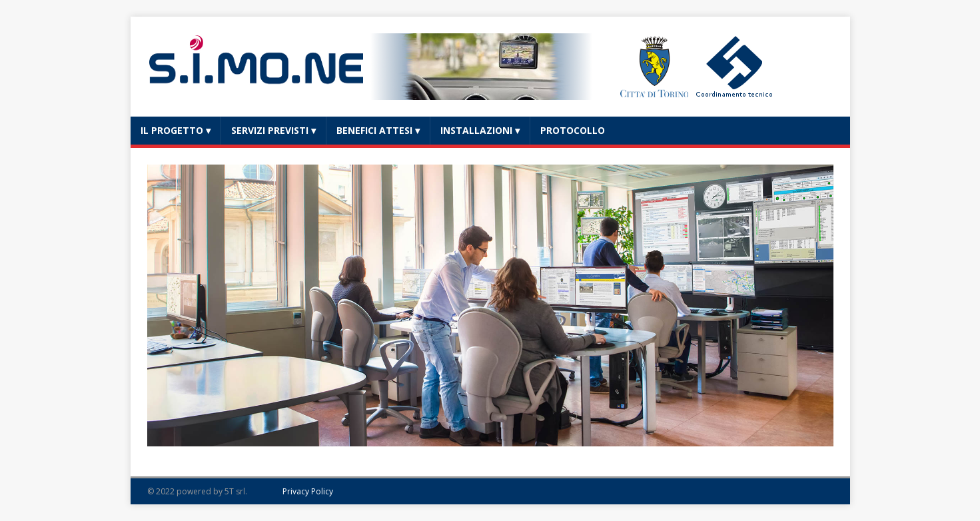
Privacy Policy (308, 491)
